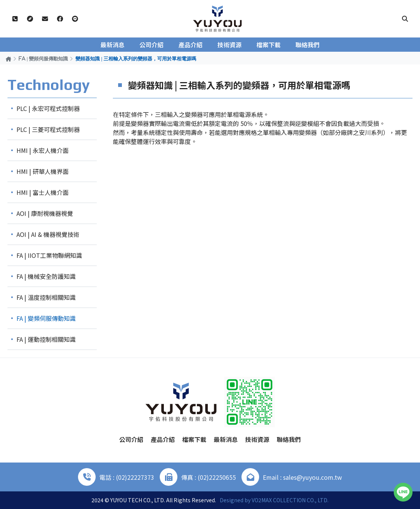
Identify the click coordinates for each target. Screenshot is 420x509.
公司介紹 (151, 45)
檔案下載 (268, 45)
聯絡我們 (307, 45)
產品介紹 (190, 45)
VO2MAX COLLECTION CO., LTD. (290, 500)
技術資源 (229, 45)
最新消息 (112, 45)
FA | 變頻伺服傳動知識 (43, 58)
